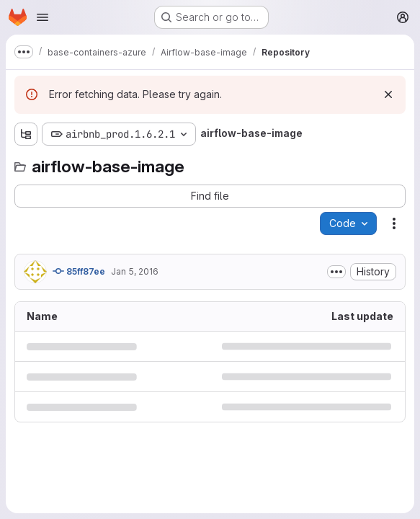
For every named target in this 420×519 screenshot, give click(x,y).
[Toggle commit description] (336, 272)
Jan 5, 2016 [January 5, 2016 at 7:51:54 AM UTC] (135, 271)
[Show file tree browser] (26, 134)
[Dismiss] (388, 94)
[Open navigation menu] (43, 17)
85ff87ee (79, 271)
